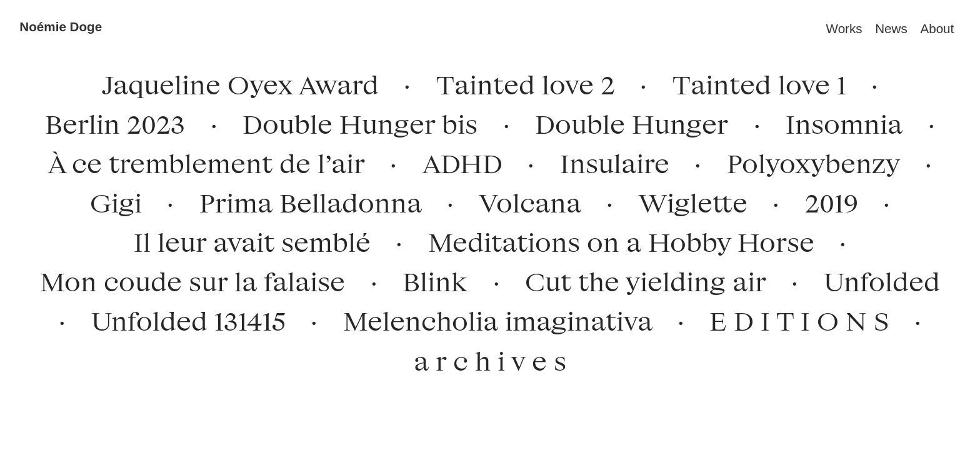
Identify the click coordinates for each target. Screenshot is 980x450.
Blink (435, 278)
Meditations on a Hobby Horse (615, 239)
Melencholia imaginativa (491, 318)
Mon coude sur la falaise (186, 278)
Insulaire (608, 160)
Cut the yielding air (639, 278)
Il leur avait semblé (246, 239)
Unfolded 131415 (182, 318)
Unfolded (876, 278)
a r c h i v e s (490, 360)
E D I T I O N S (793, 318)
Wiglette (686, 200)
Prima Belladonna (304, 200)
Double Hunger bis (354, 121)
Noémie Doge (61, 27)
